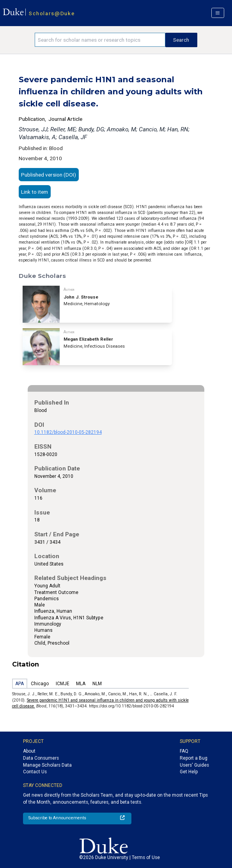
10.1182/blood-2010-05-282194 (68, 432)
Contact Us (35, 772)
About (29, 751)
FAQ (184, 751)
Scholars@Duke (52, 13)
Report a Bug (194, 758)
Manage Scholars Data (47, 765)
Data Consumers (41, 758)
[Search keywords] (100, 40)
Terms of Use (146, 857)
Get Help (189, 772)
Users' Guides (194, 765)
